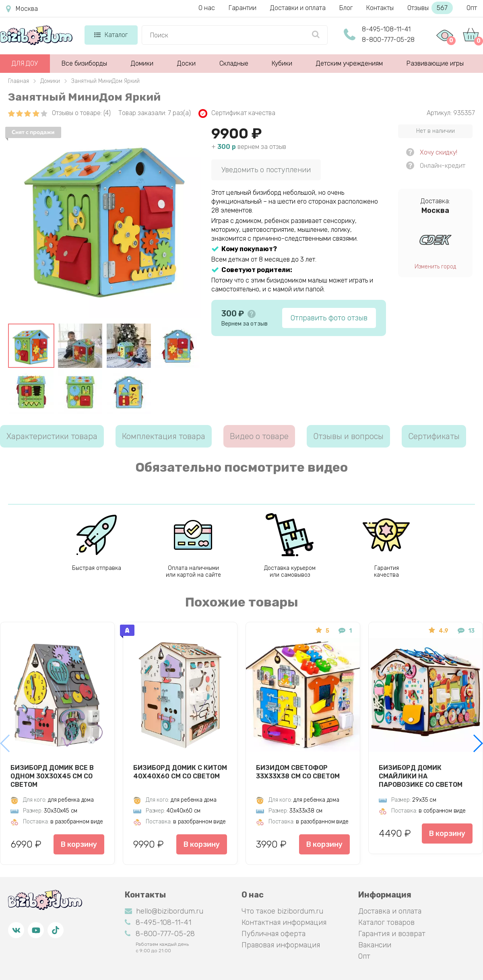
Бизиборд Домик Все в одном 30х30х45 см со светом (52, 776)
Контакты (380, 8)
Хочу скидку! (439, 152)
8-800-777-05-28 (388, 40)
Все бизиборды (84, 63)
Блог (346, 8)
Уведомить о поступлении (266, 170)
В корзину (79, 844)
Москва (22, 9)
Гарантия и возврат (392, 934)
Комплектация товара (164, 436)
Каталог (111, 35)
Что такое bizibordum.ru (282, 911)
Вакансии (375, 945)
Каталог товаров (386, 922)
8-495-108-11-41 (386, 29)
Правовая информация (281, 945)
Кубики (282, 63)
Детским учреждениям (349, 63)
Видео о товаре (259, 436)
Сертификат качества (237, 113)
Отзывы (430, 8)
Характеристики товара (52, 436)
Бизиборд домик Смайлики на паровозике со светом (421, 776)
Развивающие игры (435, 63)
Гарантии (243, 8)
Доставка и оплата (390, 911)
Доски (186, 63)
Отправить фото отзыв (329, 318)
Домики (142, 63)
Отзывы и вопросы (348, 436)
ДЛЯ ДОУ (25, 63)
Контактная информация (284, 922)
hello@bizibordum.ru (164, 911)
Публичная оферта (273, 934)
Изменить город (435, 267)
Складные (234, 63)
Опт (472, 8)
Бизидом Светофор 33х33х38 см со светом (298, 772)
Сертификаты (434, 436)
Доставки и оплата (298, 8)
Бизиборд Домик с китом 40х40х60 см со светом (180, 772)
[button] (478, 743)
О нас (207, 8)
